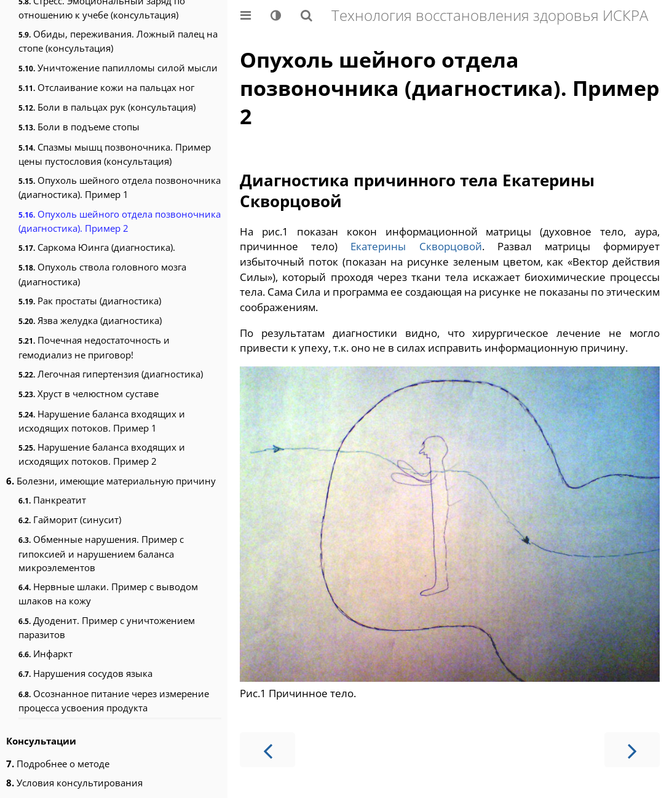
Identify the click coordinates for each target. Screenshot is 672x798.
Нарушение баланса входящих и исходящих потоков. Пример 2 (102, 454)
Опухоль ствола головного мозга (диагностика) (102, 274)
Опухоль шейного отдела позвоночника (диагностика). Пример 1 (120, 187)
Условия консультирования (74, 783)
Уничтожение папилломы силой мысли (118, 68)
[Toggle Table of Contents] (246, 15)
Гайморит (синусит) (70, 519)
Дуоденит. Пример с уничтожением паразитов (107, 627)
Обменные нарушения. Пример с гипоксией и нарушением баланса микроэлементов (101, 553)
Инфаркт (45, 654)
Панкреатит (52, 500)
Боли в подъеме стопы (79, 127)
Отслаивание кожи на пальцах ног (106, 87)
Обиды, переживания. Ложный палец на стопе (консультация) (118, 41)
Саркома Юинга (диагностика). (97, 247)
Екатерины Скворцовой (416, 246)
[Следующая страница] (632, 750)
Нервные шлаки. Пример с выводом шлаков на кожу (108, 594)
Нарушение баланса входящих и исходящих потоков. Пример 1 (102, 421)
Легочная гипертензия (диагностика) (111, 374)
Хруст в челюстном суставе (89, 393)
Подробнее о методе (58, 764)
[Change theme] (276, 15)
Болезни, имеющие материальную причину (111, 481)
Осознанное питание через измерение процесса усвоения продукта (114, 701)
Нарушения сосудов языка (85, 673)
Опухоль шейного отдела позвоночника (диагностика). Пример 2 (120, 221)
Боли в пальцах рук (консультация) (107, 107)
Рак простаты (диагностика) (90, 301)
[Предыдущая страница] (267, 750)
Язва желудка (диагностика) (90, 320)
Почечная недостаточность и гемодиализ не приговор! (94, 347)
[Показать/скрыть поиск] (306, 15)
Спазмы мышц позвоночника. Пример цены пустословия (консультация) (115, 154)
